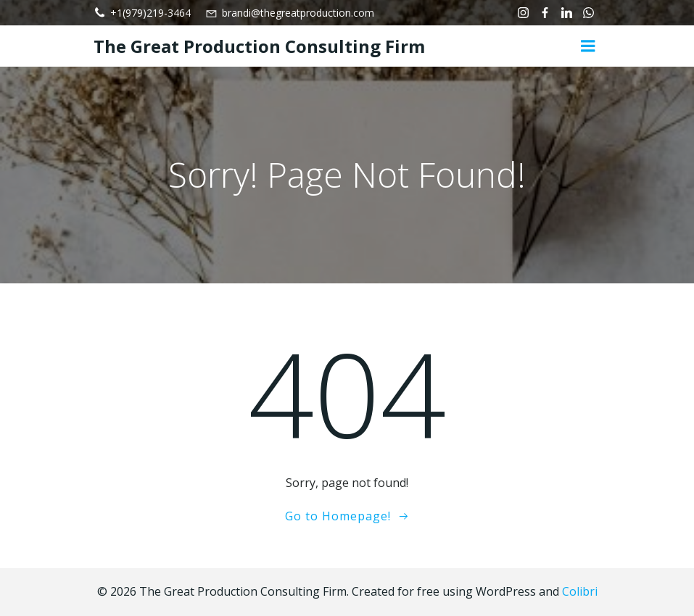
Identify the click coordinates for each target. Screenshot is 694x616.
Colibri (580, 591)
